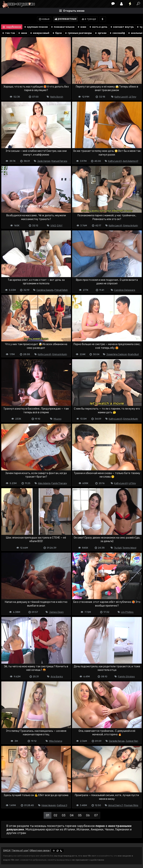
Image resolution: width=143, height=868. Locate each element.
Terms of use (20, 850)
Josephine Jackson (117, 354)
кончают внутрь (122, 27)
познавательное (63, 27)
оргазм (101, 33)
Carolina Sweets (45, 290)
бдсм (57, 33)
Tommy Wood (129, 548)
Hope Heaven (49, 805)
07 (96, 815)
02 (55, 815)
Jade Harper (44, 161)
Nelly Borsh (57, 97)
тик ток (8, 33)
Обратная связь (40, 850)
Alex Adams (44, 483)
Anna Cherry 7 (116, 805)
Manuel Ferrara (59, 161)
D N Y (60, 226)
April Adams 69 (130, 161)
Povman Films (131, 805)
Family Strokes (126, 677)
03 (64, 815)
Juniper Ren (132, 741)
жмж (22, 33)
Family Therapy (59, 483)
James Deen (56, 612)
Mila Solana (56, 741)
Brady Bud (133, 354)
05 (80, 815)
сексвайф (117, 33)
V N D (53, 226)
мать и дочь (98, 27)
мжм (82, 27)
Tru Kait (118, 548)
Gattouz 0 (62, 805)
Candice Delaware (125, 290)
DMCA (7, 850)
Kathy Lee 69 (121, 97)
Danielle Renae (117, 741)
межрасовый (40, 33)
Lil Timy (133, 97)
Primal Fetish (61, 290)
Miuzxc (58, 419)
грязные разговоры (78, 33)
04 (72, 815)
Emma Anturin (131, 226)
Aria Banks (57, 677)
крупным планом (36, 27)
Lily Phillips (127, 612)
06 (88, 815)
